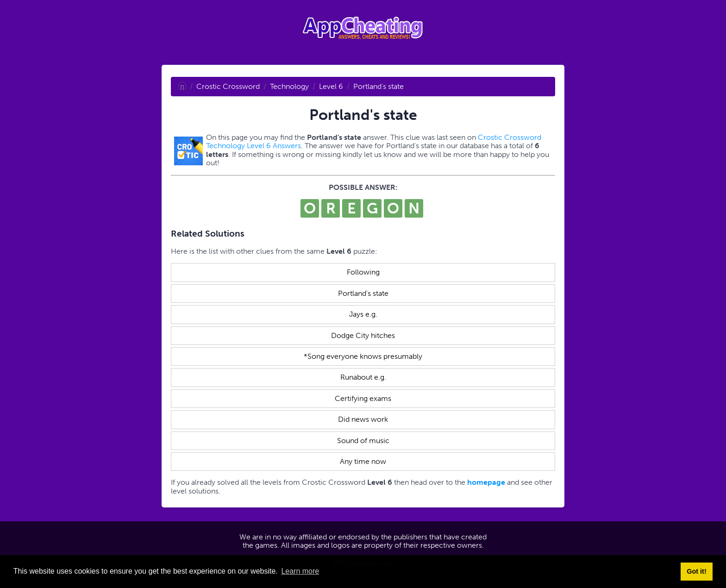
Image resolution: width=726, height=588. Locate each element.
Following (363, 272)
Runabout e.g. (363, 377)
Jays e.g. (363, 314)
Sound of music (363, 441)
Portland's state (379, 86)
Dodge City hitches (363, 335)
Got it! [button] (696, 571)
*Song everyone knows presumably (363, 356)
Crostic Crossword (228, 86)
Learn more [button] (300, 571)
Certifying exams (363, 398)
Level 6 (331, 86)
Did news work (363, 419)
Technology (289, 86)
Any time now (363, 461)
